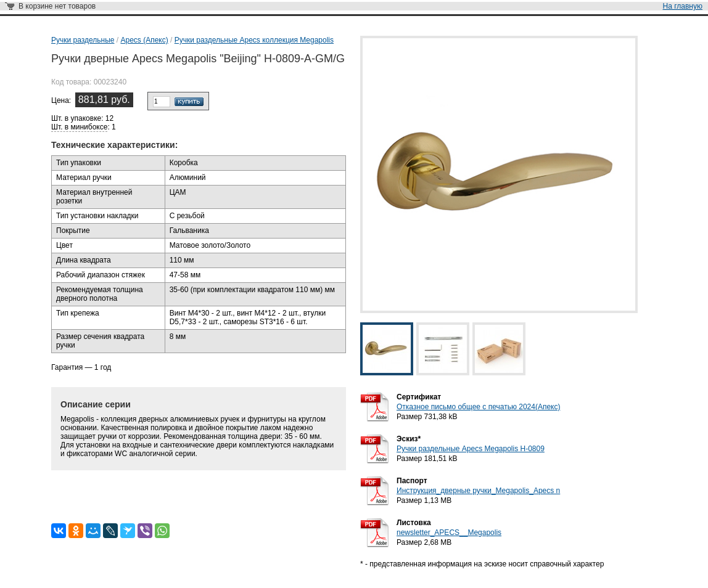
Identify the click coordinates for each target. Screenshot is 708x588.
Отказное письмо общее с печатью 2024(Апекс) (478, 407)
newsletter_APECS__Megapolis (449, 533)
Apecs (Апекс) (144, 40)
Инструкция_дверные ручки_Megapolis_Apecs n (478, 491)
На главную (683, 6)
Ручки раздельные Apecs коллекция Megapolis (254, 40)
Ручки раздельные (83, 40)
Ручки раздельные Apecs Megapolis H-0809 (471, 449)
